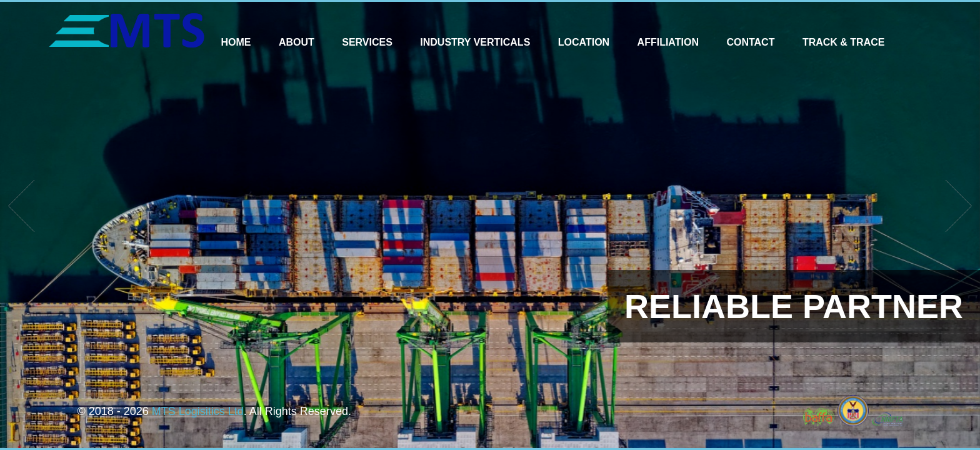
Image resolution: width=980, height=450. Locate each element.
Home (236, 42)
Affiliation (668, 42)
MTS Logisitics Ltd (198, 411)
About (297, 42)
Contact (750, 42)
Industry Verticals (475, 42)
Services (367, 42)
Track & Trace (844, 42)
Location (584, 42)
